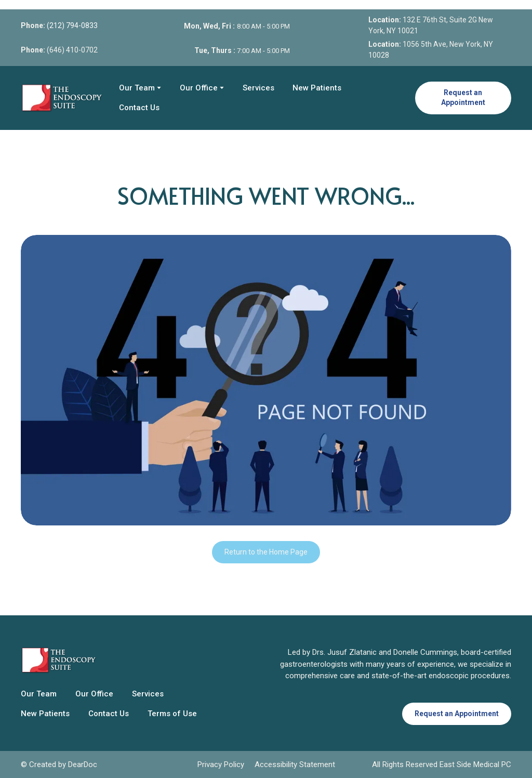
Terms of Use (172, 714)
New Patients (317, 88)
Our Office (199, 88)
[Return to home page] (62, 98)
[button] (463, 98)
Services (258, 88)
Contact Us (139, 108)
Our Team (137, 88)
